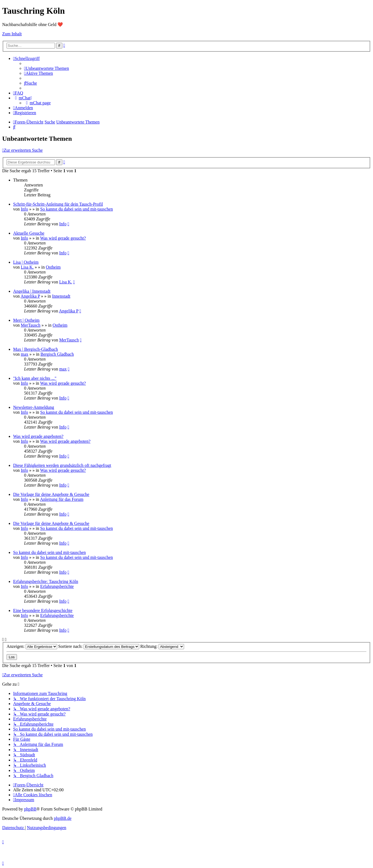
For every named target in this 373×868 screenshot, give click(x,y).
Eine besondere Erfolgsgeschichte (43, 610)
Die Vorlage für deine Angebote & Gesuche (51, 494)
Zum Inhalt (12, 34)
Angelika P (30, 296)
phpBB (30, 809)
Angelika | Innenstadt (32, 291)
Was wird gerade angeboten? (38, 436)
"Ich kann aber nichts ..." (35, 378)
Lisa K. (27, 267)
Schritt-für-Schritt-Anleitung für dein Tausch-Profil (58, 204)
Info (24, 209)
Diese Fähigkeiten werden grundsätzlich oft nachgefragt (62, 465)
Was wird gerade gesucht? (63, 238)
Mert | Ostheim (26, 320)
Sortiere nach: (99, 646)
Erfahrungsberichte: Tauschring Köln (46, 581)
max (25, 354)
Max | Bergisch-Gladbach (36, 349)
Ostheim (53, 267)
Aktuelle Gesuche (29, 233)
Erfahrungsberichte (57, 586)
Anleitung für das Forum (62, 499)
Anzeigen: (32, 646)
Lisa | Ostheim (26, 262)
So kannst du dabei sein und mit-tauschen (77, 209)
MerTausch (31, 325)
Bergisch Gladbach (57, 354)
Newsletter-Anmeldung (34, 407)
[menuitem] (46, 68)
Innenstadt (61, 296)
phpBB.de (63, 818)
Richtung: (162, 646)
